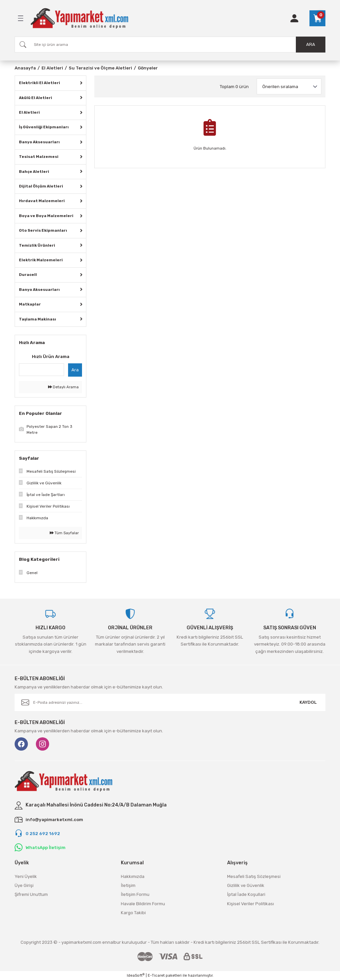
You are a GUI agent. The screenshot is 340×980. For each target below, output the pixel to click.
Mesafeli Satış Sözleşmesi (254, 876)
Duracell (28, 275)
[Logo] (79, 18)
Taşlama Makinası (38, 319)
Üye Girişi (24, 885)
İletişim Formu (135, 894)
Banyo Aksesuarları (39, 142)
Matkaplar (30, 304)
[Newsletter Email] (170, 702)
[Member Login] (294, 18)
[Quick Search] (42, 370)
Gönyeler (148, 68)
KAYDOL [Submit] (308, 702)
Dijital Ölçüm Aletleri (41, 186)
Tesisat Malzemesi (39, 157)
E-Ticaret (156, 975)
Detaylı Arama (63, 387)
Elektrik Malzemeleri (41, 260)
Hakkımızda (133, 876)
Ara (75, 370)
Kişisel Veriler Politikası (251, 904)
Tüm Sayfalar (64, 533)
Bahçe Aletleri (34, 172)
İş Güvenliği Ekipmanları (44, 127)
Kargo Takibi (133, 913)
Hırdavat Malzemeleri (42, 201)
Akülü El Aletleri (36, 98)
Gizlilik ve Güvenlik (246, 885)
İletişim (128, 885)
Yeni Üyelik (26, 876)
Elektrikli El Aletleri (40, 83)
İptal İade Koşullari (246, 894)
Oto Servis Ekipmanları (43, 230)
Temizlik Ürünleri (37, 245)
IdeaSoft (136, 975)
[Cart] (317, 18)
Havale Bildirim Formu (143, 904)
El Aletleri (29, 112)
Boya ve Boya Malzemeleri (46, 216)
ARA (311, 44)
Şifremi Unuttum (31, 894)
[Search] (170, 45)
